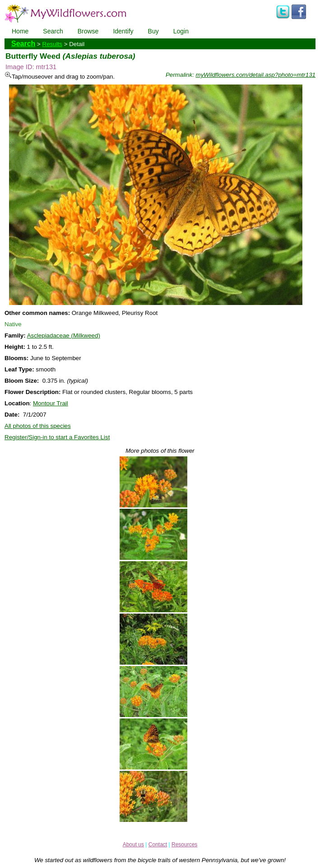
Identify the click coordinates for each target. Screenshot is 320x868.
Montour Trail (51, 403)
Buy (153, 31)
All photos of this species (38, 426)
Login (181, 31)
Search (53, 31)
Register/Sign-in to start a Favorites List (57, 437)
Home (20, 31)
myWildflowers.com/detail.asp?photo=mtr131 (256, 75)
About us (133, 845)
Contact (158, 845)
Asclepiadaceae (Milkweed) (64, 335)
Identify (123, 31)
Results (52, 44)
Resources (184, 845)
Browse (88, 31)
